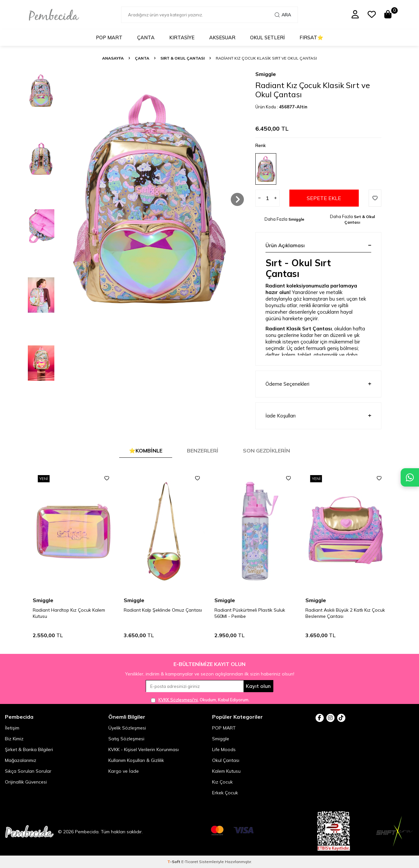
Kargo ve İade (124, 771)
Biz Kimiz (14, 739)
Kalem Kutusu (226, 771)
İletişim (12, 728)
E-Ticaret (190, 862)
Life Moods (224, 749)
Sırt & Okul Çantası (182, 58)
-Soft (174, 862)
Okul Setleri (267, 37)
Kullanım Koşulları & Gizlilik (136, 760)
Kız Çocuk (222, 782)
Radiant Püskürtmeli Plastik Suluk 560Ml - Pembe (341, 613)
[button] (237, 199)
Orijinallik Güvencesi (26, 782)
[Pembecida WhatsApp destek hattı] (410, 477)
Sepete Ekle (324, 198)
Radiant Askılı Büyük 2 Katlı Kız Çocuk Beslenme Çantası (73, 613)
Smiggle (266, 74)
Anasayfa (113, 58)
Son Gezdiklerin (266, 451)
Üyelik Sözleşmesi (127, 728)
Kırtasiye (182, 37)
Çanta (146, 37)
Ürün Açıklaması (318, 245)
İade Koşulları (318, 416)
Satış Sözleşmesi (126, 739)
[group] (150, 199)
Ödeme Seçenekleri (318, 384)
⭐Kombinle (146, 451)
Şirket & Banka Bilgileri (29, 749)
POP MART (109, 37)
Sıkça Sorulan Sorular (28, 771)
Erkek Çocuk (225, 793)
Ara (283, 15)
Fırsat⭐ (311, 37)
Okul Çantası (226, 760)
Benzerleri (203, 451)
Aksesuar (222, 37)
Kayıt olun (258, 686)
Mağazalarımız (21, 760)
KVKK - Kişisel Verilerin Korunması (144, 749)
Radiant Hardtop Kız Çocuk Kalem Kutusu (160, 613)
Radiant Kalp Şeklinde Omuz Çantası (254, 610)
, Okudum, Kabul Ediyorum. (200, 700)
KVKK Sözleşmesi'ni (178, 700)
